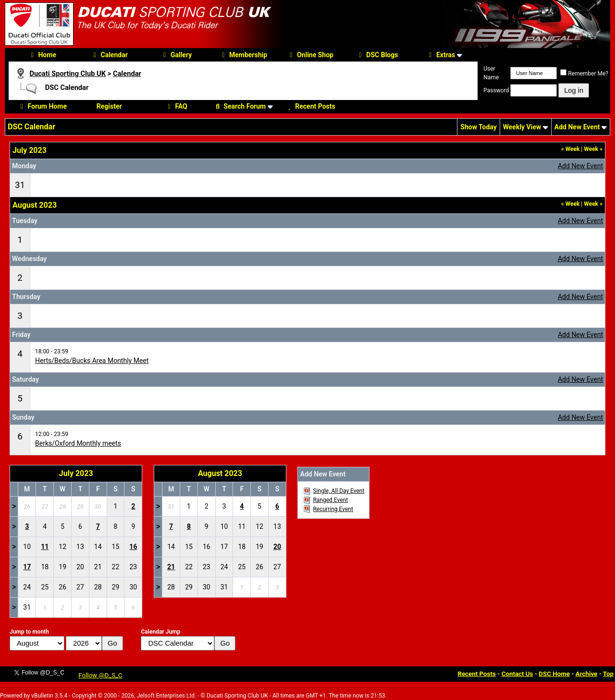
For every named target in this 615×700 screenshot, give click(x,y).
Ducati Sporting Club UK (68, 74)
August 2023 (220, 473)
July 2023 (76, 473)
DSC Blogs (377, 55)
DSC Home (554, 674)
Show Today (478, 127)
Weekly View (522, 127)
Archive (587, 674)
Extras (441, 55)
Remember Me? (584, 74)
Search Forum (240, 106)
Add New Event (577, 127)
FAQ (176, 106)
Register (109, 106)
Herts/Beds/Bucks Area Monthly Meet (92, 361)
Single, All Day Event (338, 491)
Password (496, 90)
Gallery (176, 55)
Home (42, 55)
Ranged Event (330, 500)
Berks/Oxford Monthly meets (78, 443)
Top (608, 674)
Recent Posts (310, 106)
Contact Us (517, 674)
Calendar (109, 55)
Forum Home (42, 106)
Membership (243, 55)
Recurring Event (333, 509)
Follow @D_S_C (100, 675)
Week (571, 149)
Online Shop (310, 55)
